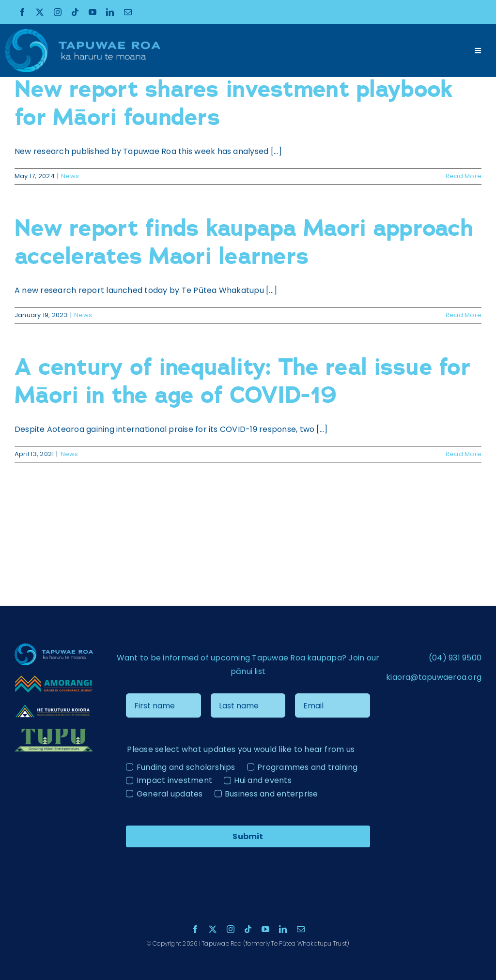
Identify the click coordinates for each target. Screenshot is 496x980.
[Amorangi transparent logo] (54, 679)
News (70, 176)
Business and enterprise (271, 794)
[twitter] (40, 12)
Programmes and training (308, 767)
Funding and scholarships (186, 767)
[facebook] (22, 12)
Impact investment (174, 780)
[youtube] (93, 12)
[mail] (128, 12)
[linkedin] (110, 12)
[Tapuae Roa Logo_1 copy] (83, 33)
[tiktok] (75, 12)
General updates (170, 794)
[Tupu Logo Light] (54, 732)
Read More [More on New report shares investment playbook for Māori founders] (464, 176)
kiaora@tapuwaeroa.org (434, 677)
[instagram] (58, 12)
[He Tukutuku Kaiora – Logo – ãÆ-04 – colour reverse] (54, 707)
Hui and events (263, 780)
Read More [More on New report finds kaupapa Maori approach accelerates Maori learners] (464, 315)
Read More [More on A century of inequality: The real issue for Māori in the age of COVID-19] (464, 454)
